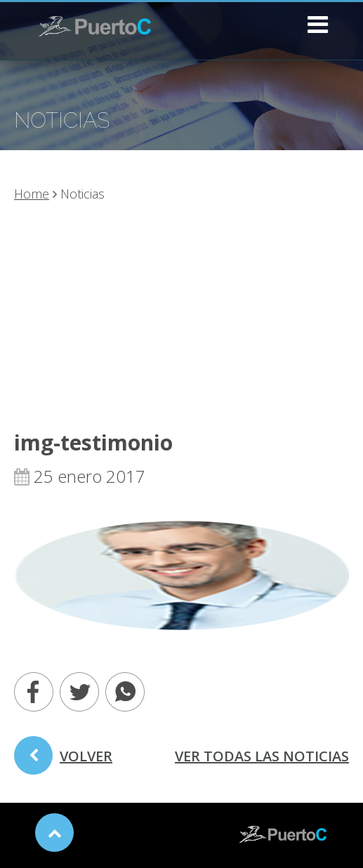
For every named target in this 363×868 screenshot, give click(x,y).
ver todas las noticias (262, 756)
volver (63, 761)
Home (32, 194)
